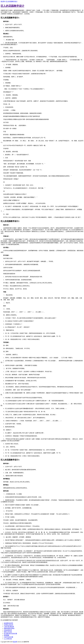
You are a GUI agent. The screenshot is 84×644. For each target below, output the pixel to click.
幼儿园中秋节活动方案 (10, 633)
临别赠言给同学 (9, 623)
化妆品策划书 (8, 630)
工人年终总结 (8, 639)
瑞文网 (3, 1)
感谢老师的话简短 (9, 628)
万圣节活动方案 (9, 637)
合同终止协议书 (9, 625)
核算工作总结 (8, 632)
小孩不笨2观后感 (9, 627)
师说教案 (7, 635)
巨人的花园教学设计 (11, 1)
